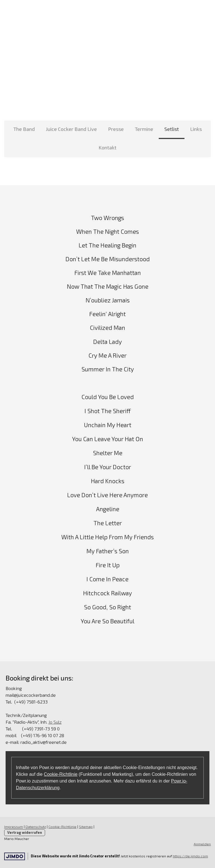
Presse (116, 129)
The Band (24, 129)
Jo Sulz (55, 722)
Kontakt (107, 147)
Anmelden (202, 844)
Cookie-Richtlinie (61, 774)
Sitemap (86, 827)
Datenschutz (36, 827)
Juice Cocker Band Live (71, 129)
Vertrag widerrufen (25, 832)
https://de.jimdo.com (190, 856)
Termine (144, 129)
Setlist (172, 129)
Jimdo (15, 856)
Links (196, 129)
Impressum (14, 827)
